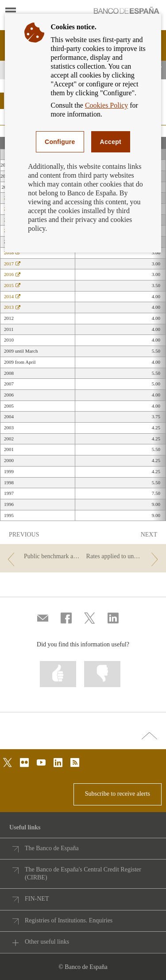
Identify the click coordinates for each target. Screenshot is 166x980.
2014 (12, 296)
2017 (12, 264)
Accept (111, 142)
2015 (12, 285)
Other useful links (47, 942)
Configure (60, 142)
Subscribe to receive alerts (118, 794)
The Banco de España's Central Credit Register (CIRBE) (83, 873)
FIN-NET (37, 899)
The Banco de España (52, 848)
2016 (12, 274)
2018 (12, 253)
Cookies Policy (106, 105)
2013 (12, 307)
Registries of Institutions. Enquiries (69, 920)
